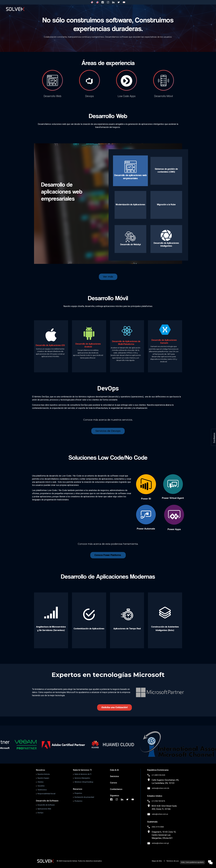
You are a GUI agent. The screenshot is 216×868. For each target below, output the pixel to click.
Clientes (41, 782)
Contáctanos (194, 9)
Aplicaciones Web (44, 809)
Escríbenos (214, 438)
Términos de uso (173, 861)
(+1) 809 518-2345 (158, 775)
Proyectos (78, 793)
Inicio (35, 9)
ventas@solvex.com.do (160, 788)
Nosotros (50, 9)
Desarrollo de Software (47, 801)
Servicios (162, 9)
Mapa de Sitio (157, 861)
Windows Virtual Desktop (84, 782)
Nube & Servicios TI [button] (104, 9)
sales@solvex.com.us (160, 814)
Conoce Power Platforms (108, 555)
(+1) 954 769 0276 (158, 801)
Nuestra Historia (44, 774)
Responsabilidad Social (46, 794)
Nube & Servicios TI (82, 770)
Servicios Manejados (82, 778)
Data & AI (114, 770)
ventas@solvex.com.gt (160, 843)
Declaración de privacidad (84, 797)
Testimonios (42, 790)
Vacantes (41, 786)
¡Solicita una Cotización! (114, 707)
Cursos (177, 9)
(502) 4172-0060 (158, 827)
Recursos (78, 789)
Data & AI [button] (126, 9)
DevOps (40, 813)
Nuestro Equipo (43, 778)
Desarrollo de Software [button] (75, 9)
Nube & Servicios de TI (83, 774)
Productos (78, 801)
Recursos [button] (144, 9)
